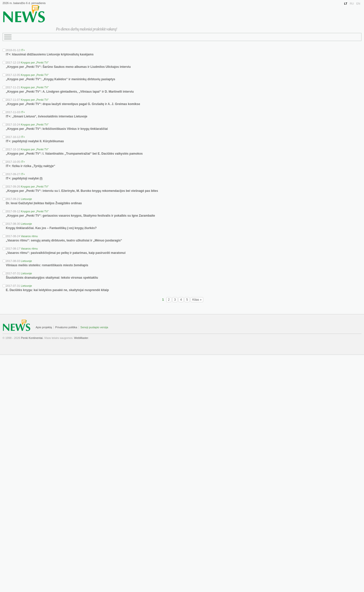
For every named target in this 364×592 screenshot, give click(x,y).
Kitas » (197, 300)
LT (346, 4)
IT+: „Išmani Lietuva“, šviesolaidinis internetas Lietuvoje (47, 116)
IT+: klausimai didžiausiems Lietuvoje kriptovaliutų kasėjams (50, 54)
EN (358, 4)
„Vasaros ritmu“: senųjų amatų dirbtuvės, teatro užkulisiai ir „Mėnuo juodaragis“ (64, 240)
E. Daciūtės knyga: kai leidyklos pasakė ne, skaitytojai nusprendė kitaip (57, 290)
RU (352, 4)
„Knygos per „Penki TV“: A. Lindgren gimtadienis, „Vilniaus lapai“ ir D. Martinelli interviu (70, 92)
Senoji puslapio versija (94, 327)
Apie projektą (44, 327)
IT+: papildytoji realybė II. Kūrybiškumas (35, 141)
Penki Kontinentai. (32, 338)
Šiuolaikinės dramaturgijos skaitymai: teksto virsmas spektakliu (52, 278)
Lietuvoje (26, 199)
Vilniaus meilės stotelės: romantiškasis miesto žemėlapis (47, 265)
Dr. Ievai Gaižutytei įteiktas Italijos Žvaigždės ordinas (44, 203)
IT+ (23, 50)
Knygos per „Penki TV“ (35, 63)
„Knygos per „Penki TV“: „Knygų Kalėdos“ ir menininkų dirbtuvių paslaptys (61, 79)
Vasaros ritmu (29, 236)
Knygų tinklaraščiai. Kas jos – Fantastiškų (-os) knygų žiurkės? (51, 228)
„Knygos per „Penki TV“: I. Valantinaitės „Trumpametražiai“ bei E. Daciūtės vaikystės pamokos (74, 154)
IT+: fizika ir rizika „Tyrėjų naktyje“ (31, 166)
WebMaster (81, 338)
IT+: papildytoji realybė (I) (24, 178)
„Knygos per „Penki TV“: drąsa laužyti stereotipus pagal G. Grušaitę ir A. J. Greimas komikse (73, 104)
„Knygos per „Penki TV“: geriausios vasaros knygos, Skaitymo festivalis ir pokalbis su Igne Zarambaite (80, 216)
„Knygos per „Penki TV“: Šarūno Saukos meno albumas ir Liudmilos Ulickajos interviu (68, 67)
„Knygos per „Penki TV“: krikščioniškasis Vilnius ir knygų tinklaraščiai (57, 129)
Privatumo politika (66, 327)
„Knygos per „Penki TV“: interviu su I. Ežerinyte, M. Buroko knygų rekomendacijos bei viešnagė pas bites (82, 191)
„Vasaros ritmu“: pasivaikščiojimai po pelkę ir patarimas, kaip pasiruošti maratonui (66, 253)
